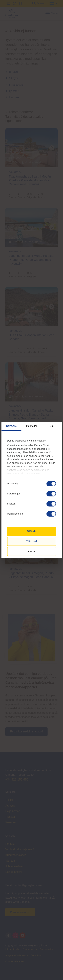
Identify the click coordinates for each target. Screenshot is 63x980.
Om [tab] (52, 426)
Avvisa (32, 551)
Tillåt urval (32, 541)
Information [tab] (32, 426)
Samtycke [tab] (11, 426)
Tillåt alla (32, 531)
